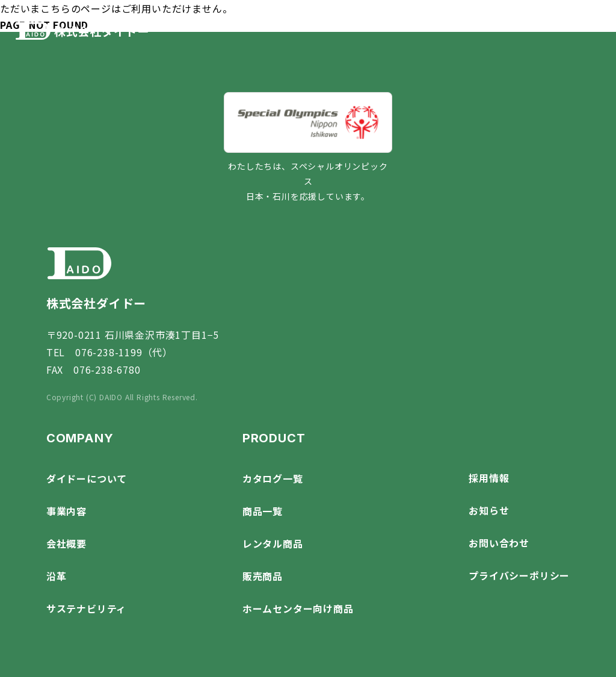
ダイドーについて (87, 478)
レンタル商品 (273, 543)
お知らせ (489, 510)
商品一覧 (263, 511)
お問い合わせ (499, 543)
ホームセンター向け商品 (298, 608)
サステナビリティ (86, 608)
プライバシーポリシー (519, 575)
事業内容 (66, 511)
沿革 (57, 576)
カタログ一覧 (273, 478)
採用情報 (489, 478)
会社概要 (66, 543)
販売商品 (263, 576)
